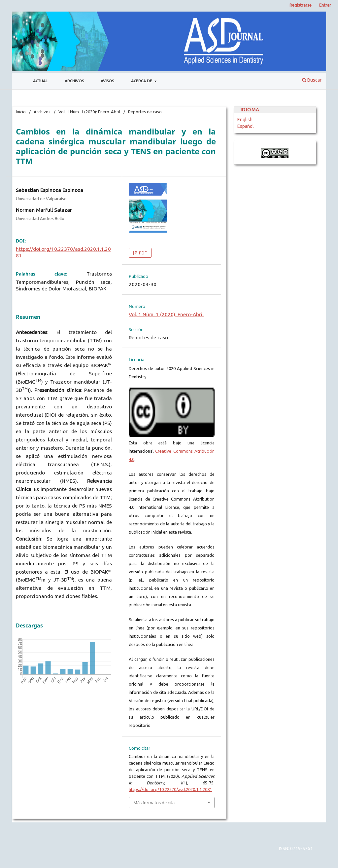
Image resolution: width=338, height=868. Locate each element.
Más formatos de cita (154, 803)
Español (246, 126)
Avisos (107, 81)
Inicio (21, 112)
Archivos (74, 81)
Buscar (312, 80)
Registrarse (301, 5)
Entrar (325, 5)
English (245, 120)
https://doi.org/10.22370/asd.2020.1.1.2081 (170, 789)
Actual (40, 81)
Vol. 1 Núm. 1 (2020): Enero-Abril (89, 112)
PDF (142, 253)
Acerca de (142, 81)
